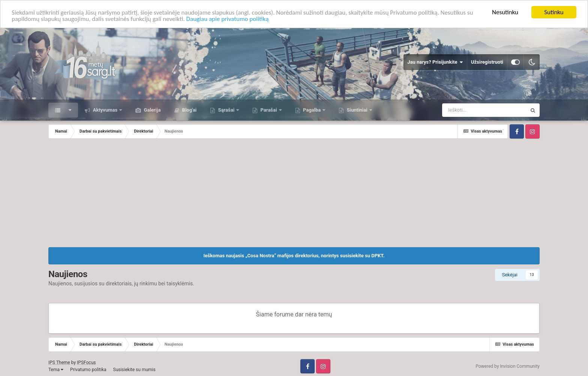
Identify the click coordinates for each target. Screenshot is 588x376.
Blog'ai (189, 110)
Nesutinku (505, 12)
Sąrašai (226, 110)
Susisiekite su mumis (134, 370)
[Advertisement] (294, 195)
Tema (56, 370)
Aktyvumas (105, 110)
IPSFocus (86, 363)
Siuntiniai (357, 110)
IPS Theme (59, 363)
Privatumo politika (88, 370)
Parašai (268, 110)
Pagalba (312, 110)
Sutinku (554, 12)
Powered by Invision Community (508, 366)
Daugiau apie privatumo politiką (228, 19)
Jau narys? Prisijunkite (435, 62)
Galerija (151, 110)
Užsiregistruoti (487, 62)
